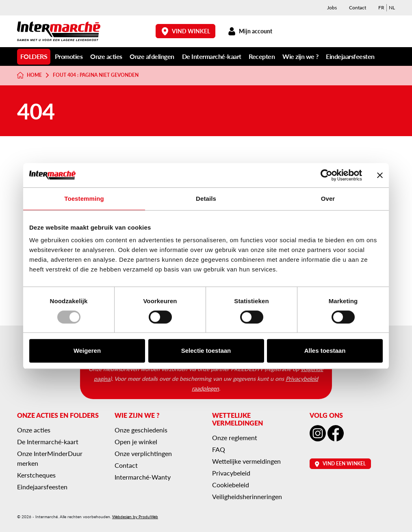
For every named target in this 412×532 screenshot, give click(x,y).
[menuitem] (381, 8)
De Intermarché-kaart (212, 56)
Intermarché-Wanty (143, 477)
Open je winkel (136, 442)
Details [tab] (206, 199)
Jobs (332, 8)
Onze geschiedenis (141, 430)
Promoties (69, 56)
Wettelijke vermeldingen (246, 461)
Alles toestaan (325, 351)
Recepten (262, 56)
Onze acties (106, 56)
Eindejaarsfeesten (350, 56)
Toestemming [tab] (84, 199)
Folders (34, 56)
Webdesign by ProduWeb (135, 517)
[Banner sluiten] (380, 175)
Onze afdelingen (152, 56)
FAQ (219, 449)
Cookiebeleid (231, 485)
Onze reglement (235, 438)
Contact (358, 8)
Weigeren (87, 351)
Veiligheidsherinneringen (247, 496)
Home (29, 75)
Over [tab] (328, 199)
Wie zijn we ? (300, 56)
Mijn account (250, 31)
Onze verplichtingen (143, 453)
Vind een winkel (340, 464)
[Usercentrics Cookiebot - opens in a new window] (326, 175)
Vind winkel (186, 31)
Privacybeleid (231, 473)
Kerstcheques (36, 475)
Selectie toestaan (206, 351)
